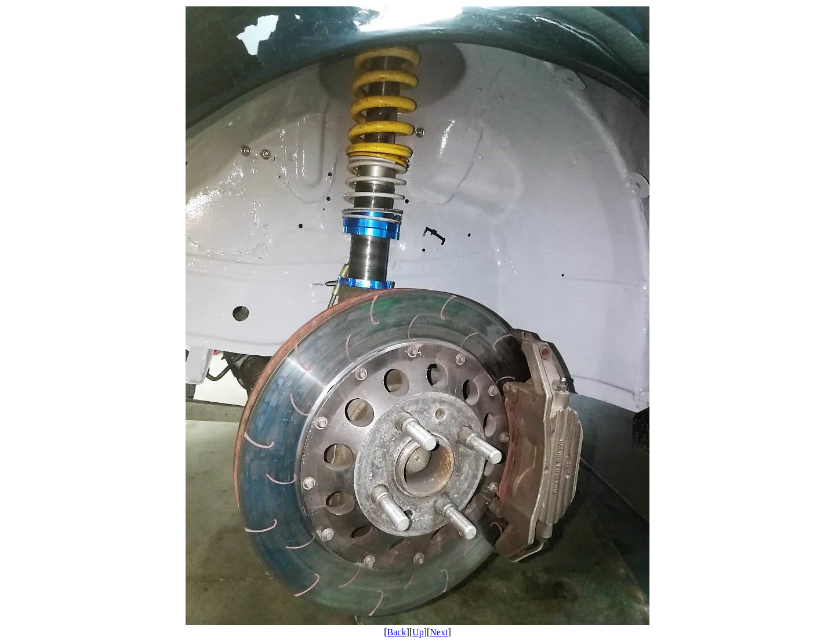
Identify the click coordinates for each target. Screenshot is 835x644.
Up (418, 632)
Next (439, 632)
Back (397, 632)
